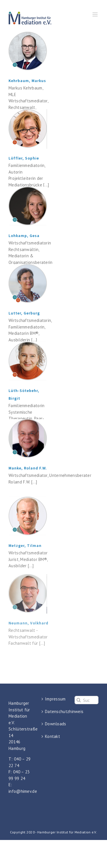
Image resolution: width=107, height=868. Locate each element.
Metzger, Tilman (25, 546)
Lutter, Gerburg (24, 313)
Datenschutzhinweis (54, 711)
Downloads (54, 724)
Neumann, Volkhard (28, 623)
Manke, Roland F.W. (28, 468)
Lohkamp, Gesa (24, 236)
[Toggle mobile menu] (95, 14)
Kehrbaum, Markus (27, 81)
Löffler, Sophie (24, 158)
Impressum (54, 699)
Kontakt (53, 736)
